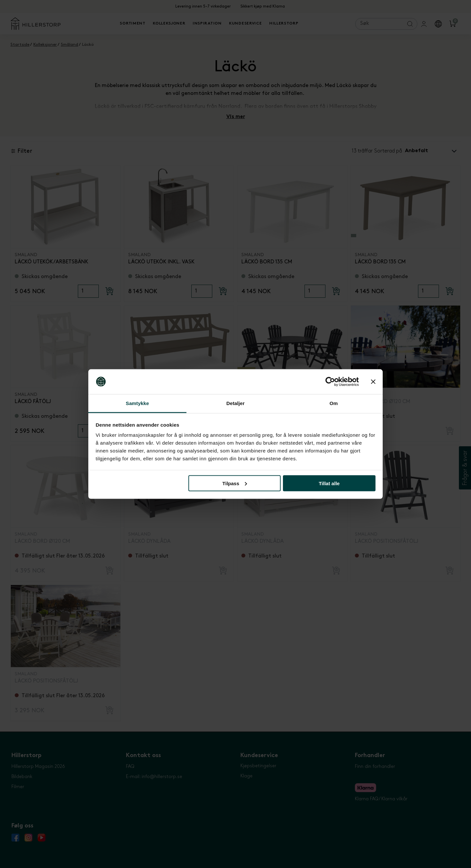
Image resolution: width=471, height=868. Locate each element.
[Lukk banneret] (373, 382)
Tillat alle (329, 483)
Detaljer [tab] (235, 403)
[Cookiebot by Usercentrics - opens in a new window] (330, 382)
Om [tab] (333, 403)
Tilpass (235, 483)
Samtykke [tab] (138, 403)
